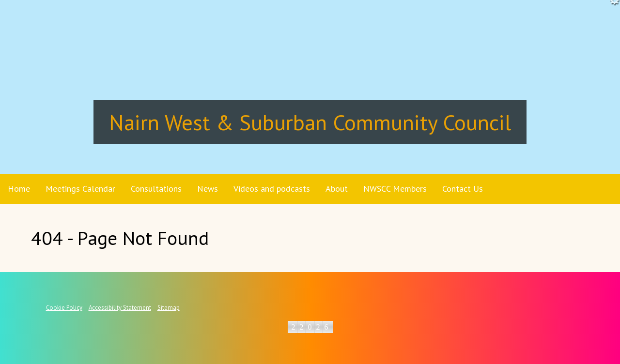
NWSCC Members (395, 189)
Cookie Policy (64, 308)
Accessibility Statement (120, 308)
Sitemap (169, 308)
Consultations (156, 189)
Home (19, 189)
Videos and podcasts (272, 189)
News (208, 189)
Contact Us (463, 189)
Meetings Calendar (80, 189)
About (337, 189)
